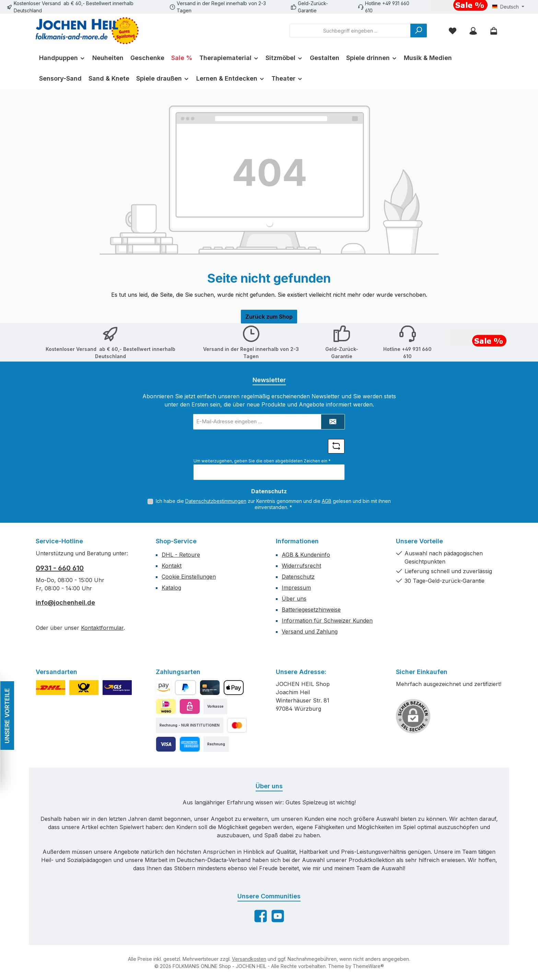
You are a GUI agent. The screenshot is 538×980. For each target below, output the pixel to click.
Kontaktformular (102, 628)
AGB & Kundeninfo (306, 555)
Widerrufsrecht (301, 566)
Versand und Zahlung (310, 631)
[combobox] (350, 31)
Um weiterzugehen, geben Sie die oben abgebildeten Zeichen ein (262, 461)
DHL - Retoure (181, 555)
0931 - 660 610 (60, 568)
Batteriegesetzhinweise (311, 610)
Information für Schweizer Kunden (327, 621)
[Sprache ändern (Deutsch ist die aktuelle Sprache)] (508, 7)
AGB (327, 501)
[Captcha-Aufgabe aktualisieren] (336, 446)
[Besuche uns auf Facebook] (261, 916)
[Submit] (333, 422)
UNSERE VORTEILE (7, 715)
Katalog (171, 588)
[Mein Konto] (473, 31)
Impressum (296, 588)
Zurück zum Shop (269, 317)
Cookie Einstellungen (189, 577)
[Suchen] (419, 31)
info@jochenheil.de (65, 603)
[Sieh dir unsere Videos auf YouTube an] (278, 916)
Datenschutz (298, 577)
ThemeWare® (368, 966)
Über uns (294, 599)
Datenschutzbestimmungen (216, 501)
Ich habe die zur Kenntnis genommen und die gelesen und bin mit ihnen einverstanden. (273, 504)
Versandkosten (249, 959)
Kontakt (172, 566)
